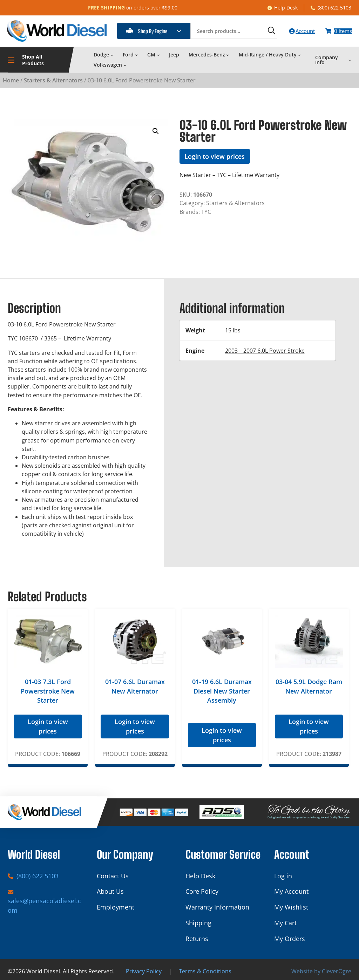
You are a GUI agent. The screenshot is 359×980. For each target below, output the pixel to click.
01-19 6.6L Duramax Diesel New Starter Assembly (222, 689)
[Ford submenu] (137, 53)
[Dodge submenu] (112, 53)
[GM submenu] (158, 53)
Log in (283, 874)
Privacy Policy (144, 970)
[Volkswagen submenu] (125, 63)
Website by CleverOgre (321, 970)
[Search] (260, 30)
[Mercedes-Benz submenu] (228, 53)
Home (11, 79)
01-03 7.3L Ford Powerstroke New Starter (48, 689)
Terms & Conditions (205, 970)
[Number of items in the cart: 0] (337, 30)
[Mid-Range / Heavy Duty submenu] (299, 53)
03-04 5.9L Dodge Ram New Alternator (309, 685)
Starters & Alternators (53, 79)
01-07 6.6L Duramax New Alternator (135, 685)
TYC (206, 210)
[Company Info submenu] (350, 58)
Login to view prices (215, 154)
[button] (156, 129)
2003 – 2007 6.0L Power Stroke (265, 349)
